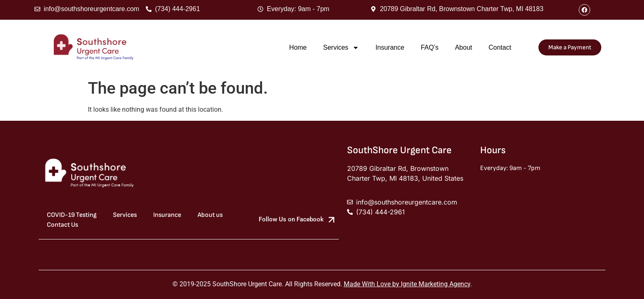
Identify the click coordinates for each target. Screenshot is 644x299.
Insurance (390, 47)
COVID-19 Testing (72, 215)
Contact (500, 47)
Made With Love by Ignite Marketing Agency (407, 284)
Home (298, 47)
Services (341, 48)
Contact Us (62, 225)
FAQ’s (429, 47)
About (464, 47)
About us (210, 215)
